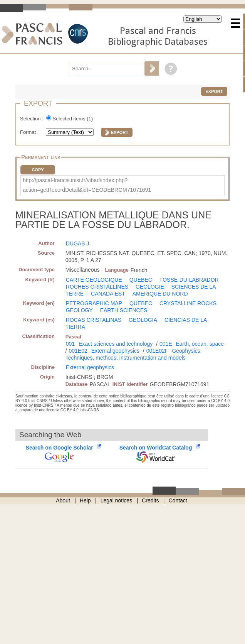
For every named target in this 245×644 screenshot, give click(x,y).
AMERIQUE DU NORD (160, 294)
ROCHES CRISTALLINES (97, 287)
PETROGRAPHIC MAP (94, 303)
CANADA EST (108, 294)
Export (214, 91)
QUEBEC (141, 280)
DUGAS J (78, 243)
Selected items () (73, 119)
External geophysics (115, 351)
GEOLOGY (79, 310)
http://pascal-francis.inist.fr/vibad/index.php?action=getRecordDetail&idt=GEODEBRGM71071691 (87, 185)
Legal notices (117, 500)
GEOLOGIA (143, 320)
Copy (38, 170)
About (63, 500)
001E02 (78, 351)
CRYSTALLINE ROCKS (188, 303)
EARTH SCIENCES (124, 310)
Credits (150, 500)
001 (70, 344)
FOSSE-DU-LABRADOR (189, 280)
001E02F (157, 351)
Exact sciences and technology (116, 344)
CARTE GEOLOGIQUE (94, 280)
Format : (30, 132)
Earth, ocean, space (200, 344)
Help (85, 500)
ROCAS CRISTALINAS (94, 320)
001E (166, 344)
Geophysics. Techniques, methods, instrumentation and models (134, 354)
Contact (178, 500)
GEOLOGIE (150, 287)
